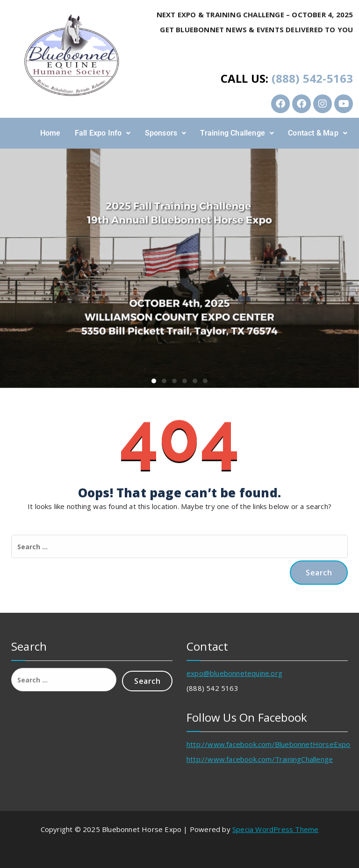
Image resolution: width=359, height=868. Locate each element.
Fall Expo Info (103, 133)
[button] (103, 133)
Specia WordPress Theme (275, 829)
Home (50, 133)
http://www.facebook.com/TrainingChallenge (260, 759)
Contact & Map (318, 133)
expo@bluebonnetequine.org (234, 673)
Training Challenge (237, 133)
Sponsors (166, 133)
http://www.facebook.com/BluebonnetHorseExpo (269, 744)
